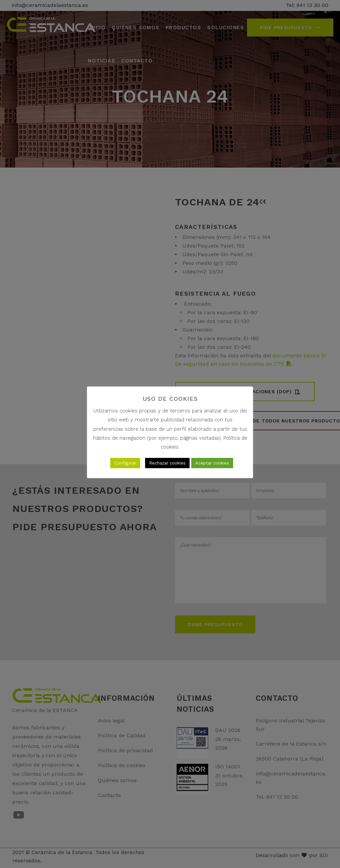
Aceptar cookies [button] (212, 463)
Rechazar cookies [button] (167, 463)
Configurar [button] (125, 463)
